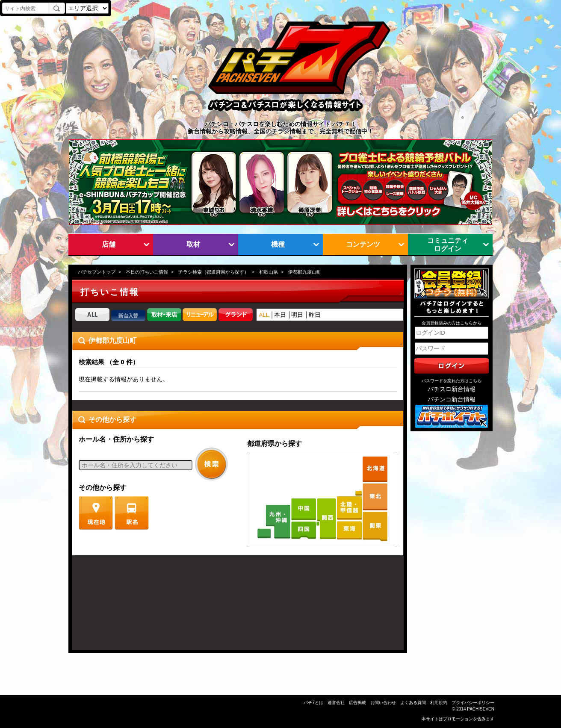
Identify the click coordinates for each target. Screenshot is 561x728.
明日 (297, 315)
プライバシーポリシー (473, 703)
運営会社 (336, 703)
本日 (280, 315)
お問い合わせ (383, 703)
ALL (264, 315)
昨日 (315, 315)
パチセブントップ (97, 272)
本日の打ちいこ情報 (147, 272)
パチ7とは (313, 703)
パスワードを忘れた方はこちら (452, 381)
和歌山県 (269, 272)
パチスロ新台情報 (452, 389)
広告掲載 (357, 703)
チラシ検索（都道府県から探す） (214, 272)
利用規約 (439, 703)
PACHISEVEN (481, 709)
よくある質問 (413, 703)
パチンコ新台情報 (452, 399)
